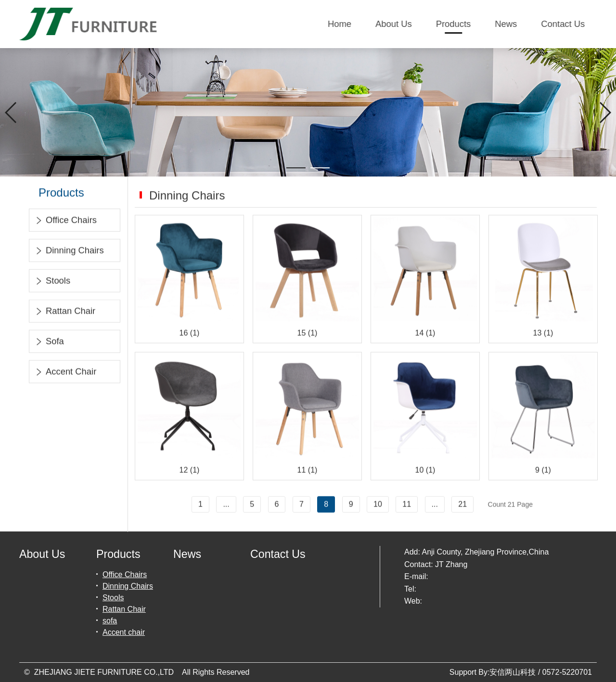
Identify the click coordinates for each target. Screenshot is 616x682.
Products (454, 24)
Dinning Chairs (69, 252)
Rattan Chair (65, 312)
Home (340, 24)
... (226, 505)
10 (378, 505)
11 (407, 505)
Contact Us (563, 24)
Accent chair (65, 373)
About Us (394, 24)
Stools (52, 282)
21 (462, 505)
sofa (49, 343)
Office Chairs (65, 221)
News (506, 24)
